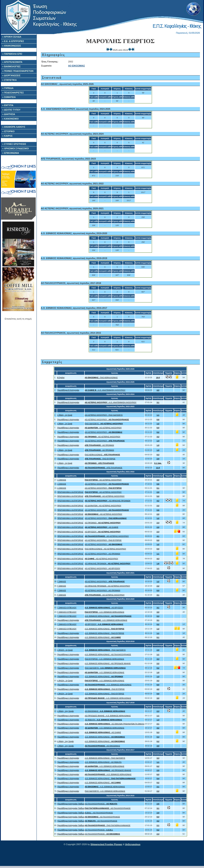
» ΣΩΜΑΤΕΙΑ (9, 97)
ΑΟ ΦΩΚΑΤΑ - (103, 720)
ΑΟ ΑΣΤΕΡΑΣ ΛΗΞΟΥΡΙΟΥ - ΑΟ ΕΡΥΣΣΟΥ (102, 568)
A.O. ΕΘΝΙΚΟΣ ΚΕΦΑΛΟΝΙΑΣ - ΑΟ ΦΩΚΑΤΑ (103, 762)
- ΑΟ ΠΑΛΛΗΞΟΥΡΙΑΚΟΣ (108, 808)
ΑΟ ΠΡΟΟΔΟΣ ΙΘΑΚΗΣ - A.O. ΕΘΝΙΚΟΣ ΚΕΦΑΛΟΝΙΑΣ (108, 716)
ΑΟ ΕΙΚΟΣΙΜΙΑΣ (76, 66)
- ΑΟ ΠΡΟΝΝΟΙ (99, 445)
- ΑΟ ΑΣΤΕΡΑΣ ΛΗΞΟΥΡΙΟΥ (103, 428)
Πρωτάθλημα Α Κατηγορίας (68, 420)
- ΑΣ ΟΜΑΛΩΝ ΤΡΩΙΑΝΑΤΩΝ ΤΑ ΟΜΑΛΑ (114, 724)
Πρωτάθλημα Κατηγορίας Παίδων (71, 804)
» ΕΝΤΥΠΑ (8, 105)
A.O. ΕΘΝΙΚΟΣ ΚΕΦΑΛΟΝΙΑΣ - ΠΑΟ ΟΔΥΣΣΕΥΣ (105, 758)
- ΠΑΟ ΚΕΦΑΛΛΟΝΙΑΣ (101, 378)
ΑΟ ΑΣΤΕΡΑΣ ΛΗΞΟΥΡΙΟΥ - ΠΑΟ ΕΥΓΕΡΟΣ (103, 540)
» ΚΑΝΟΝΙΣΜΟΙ (10, 119)
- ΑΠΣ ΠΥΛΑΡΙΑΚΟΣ (103, 468)
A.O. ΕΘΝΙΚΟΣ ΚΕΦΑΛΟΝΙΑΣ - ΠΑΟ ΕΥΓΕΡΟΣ (104, 633)
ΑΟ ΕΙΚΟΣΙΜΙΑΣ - (105, 711)
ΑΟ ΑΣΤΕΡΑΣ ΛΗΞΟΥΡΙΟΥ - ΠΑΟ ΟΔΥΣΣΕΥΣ (104, 415)
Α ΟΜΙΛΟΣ (62, 480)
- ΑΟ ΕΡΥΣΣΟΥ (104, 608)
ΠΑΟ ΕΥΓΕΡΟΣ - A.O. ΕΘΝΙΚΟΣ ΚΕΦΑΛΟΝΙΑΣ (104, 659)
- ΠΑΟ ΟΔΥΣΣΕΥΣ (105, 650)
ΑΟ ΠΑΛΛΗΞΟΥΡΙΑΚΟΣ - (101, 804)
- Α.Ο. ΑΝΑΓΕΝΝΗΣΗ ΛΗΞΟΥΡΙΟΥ (105, 390)
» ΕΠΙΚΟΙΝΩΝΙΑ (11, 153)
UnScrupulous (133, 844)
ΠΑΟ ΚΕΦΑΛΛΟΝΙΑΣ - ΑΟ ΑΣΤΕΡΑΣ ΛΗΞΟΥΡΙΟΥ (105, 549)
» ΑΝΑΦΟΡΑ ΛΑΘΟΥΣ (14, 127)
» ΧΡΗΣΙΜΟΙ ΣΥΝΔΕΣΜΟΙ (16, 148)
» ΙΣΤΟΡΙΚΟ (8, 131)
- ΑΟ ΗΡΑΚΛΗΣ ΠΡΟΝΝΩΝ (108, 501)
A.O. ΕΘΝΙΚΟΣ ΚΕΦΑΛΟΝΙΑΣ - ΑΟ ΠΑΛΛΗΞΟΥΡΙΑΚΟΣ (108, 654)
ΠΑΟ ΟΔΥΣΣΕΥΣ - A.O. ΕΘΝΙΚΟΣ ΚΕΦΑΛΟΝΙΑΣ (105, 791)
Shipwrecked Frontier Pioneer (106, 844)
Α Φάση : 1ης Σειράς (65, 711)
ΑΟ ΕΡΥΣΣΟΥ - (103, 532)
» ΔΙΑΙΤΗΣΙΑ (9, 114)
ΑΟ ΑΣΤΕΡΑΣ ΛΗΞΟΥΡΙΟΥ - (107, 420)
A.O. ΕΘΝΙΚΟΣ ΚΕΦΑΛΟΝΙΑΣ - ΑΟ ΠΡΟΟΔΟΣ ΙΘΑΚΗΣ (108, 663)
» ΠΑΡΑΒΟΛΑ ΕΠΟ (12, 54)
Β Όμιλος (61, 378)
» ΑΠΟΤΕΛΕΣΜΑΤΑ (12, 62)
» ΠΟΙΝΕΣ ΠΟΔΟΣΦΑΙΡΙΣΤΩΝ (18, 71)
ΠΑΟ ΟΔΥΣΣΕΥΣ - (104, 424)
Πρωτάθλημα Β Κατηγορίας (68, 390)
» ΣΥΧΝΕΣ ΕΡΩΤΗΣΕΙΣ (14, 144)
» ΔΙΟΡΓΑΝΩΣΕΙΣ (11, 75)
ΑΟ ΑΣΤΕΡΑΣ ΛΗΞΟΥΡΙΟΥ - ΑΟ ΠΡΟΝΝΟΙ (102, 554)
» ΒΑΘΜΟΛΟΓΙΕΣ (11, 66)
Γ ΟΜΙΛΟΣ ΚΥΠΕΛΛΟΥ (67, 608)
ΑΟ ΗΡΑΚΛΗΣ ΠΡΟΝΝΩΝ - (108, 564)
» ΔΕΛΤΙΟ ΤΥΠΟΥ (11, 110)
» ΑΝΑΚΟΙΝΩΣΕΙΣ (12, 46)
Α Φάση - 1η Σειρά (65, 415)
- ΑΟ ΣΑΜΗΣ (101, 527)
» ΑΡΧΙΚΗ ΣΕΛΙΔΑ (12, 37)
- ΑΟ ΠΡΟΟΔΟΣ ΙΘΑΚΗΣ (108, 770)
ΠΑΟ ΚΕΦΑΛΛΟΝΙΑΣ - (102, 455)
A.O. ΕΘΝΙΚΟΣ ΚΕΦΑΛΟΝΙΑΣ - (108, 616)
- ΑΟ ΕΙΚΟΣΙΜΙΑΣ (102, 746)
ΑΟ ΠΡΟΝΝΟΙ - (103, 523)
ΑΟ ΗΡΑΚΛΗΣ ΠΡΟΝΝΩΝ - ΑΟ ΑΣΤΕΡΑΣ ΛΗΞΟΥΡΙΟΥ (107, 586)
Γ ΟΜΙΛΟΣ (62, 581)
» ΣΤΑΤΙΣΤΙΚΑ (9, 80)
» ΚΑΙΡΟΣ (7, 136)
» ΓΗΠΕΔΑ (8, 88)
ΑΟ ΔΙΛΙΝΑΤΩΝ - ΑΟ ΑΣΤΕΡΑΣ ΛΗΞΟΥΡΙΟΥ (103, 506)
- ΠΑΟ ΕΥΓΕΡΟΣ (100, 459)
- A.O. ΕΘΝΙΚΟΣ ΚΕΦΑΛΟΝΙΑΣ (104, 612)
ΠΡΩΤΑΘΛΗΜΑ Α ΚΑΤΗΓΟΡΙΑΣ (70, 492)
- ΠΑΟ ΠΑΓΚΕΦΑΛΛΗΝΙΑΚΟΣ (107, 825)
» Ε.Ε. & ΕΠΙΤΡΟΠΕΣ (13, 41)
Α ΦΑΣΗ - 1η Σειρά (65, 650)
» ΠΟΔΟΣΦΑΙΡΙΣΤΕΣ (13, 93)
